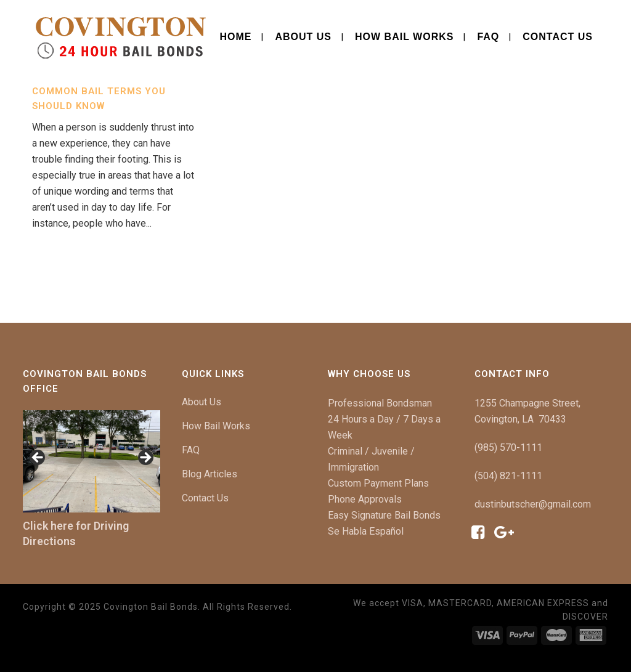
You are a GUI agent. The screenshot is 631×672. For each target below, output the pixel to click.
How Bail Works (216, 426)
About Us (202, 402)
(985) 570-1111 (508, 447)
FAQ (191, 450)
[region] (92, 462)
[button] (38, 458)
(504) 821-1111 (508, 476)
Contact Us (205, 498)
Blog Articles (210, 474)
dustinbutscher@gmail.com (533, 504)
